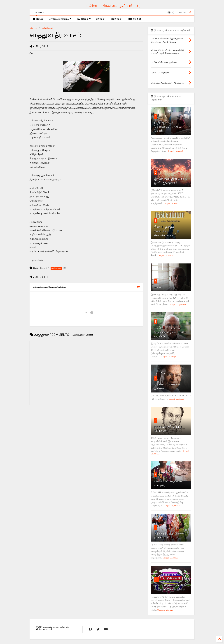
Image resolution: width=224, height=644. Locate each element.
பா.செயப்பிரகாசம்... (60, 19)
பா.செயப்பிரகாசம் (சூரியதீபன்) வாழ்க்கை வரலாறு (170, 332)
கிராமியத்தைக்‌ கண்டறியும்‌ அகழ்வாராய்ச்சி (165, 231)
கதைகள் (100, 19)
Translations (134, 19)
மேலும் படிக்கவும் (175, 151)
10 (156, 579)
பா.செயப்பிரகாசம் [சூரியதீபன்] (112, 5)
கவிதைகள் (116, 19)
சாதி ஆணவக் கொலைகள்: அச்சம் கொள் (168, 127)
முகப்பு (38, 19)
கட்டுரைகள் (84, 19)
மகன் (158, 287)
